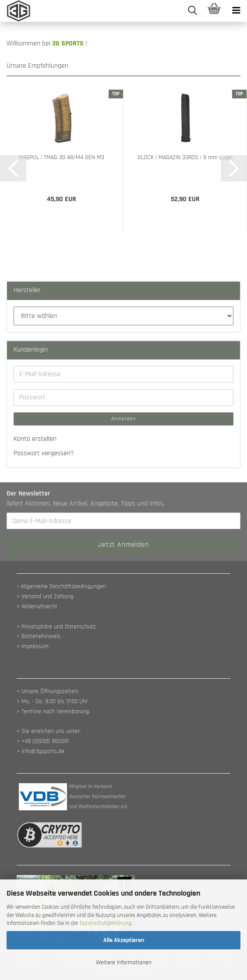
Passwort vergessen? (44, 453)
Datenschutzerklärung (106, 923)
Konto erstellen (35, 439)
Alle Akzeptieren (124, 940)
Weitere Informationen (124, 963)
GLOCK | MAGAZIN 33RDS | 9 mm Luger (185, 157)
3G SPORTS (68, 44)
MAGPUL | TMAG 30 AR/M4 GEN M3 (62, 157)
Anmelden (123, 419)
